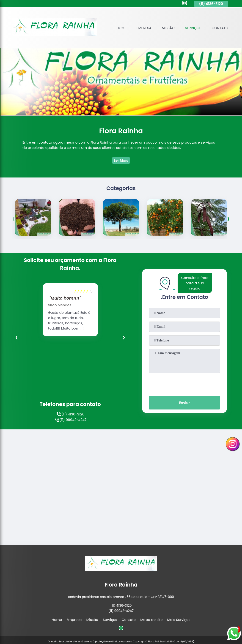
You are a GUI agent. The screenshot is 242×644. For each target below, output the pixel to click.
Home (121, 28)
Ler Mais (121, 160)
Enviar (184, 403)
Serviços (193, 28)
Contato (220, 28)
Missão (168, 28)
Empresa (144, 28)
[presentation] (14, 218)
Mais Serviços (179, 596)
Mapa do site (151, 596)
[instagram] (185, 4)
